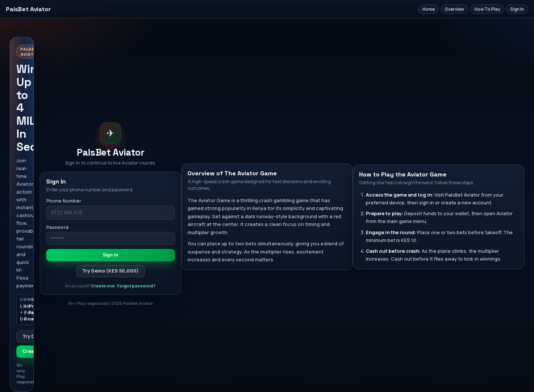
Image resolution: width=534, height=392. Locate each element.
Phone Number (64, 201)
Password (57, 227)
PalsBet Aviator (28, 9)
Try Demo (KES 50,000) (111, 271)
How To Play (487, 9)
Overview (454, 9)
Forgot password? (136, 286)
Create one (103, 286)
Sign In (517, 9)
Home (429, 9)
